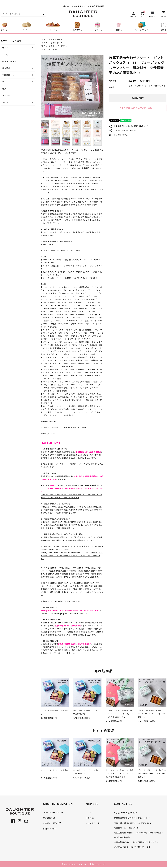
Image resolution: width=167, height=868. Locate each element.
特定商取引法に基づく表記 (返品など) (129, 126)
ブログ (5, 102)
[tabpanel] (72, 87)
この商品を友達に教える (122, 130)
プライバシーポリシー (53, 812)
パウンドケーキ (56, 43)
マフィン (6, 48)
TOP (43, 39)
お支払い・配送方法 (52, 823)
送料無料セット (9, 75)
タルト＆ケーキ (9, 61)
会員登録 (90, 818)
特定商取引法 (49, 818)
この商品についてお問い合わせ (138, 108)
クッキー (6, 55)
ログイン (90, 812)
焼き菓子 (53, 49)
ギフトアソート (55, 39)
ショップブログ (50, 829)
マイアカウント (93, 823)
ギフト (52, 46)
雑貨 (4, 89)
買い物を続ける (118, 135)
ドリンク (6, 95)
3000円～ (63, 46)
